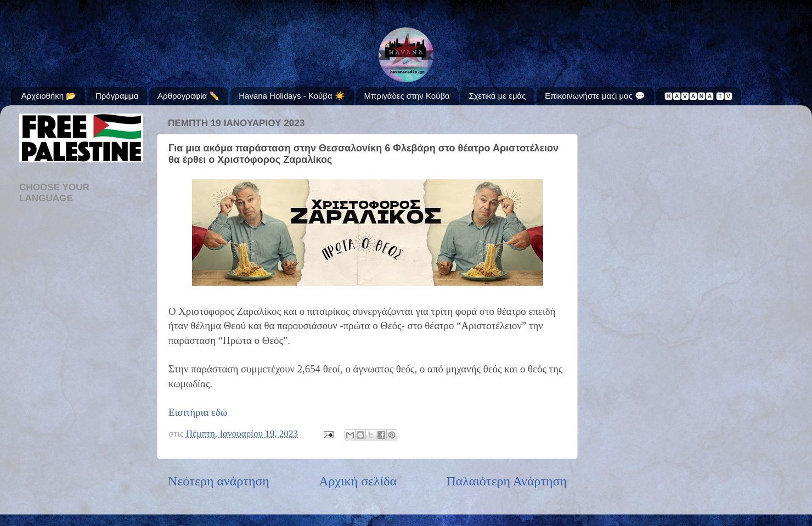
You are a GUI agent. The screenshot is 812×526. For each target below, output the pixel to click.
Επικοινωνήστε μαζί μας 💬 (595, 96)
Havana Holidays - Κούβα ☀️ (292, 96)
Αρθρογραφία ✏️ (188, 96)
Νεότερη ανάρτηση (219, 481)
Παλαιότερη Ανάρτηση (506, 481)
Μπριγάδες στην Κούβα (407, 96)
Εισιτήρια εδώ (198, 412)
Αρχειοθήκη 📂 (49, 96)
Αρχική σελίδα (358, 481)
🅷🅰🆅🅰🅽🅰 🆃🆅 (698, 96)
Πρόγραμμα (117, 96)
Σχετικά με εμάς (497, 96)
